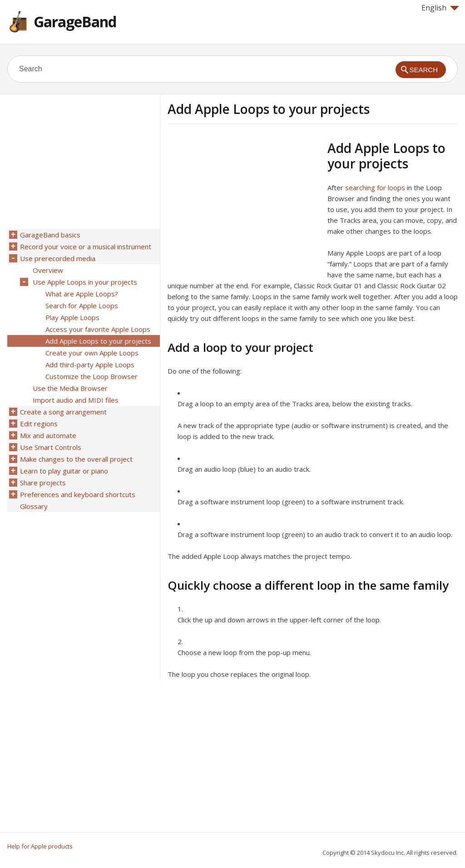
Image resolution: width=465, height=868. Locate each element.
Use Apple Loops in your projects (85, 282)
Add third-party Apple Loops (90, 365)
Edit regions (39, 424)
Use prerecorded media (58, 258)
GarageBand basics (50, 235)
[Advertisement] (244, 204)
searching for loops (375, 187)
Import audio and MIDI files (76, 400)
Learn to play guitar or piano (64, 471)
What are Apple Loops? (82, 294)
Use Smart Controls (51, 447)
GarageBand (75, 22)
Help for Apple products (40, 846)
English (440, 8)
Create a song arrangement (63, 412)
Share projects (43, 483)
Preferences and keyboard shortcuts (78, 494)
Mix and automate (48, 435)
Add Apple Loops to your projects (98, 341)
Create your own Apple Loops (92, 353)
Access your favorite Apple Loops (98, 329)
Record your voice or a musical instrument (86, 247)
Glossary (34, 506)
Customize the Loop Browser (92, 376)
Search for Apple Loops (82, 306)
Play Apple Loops (72, 317)
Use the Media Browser (70, 388)
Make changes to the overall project (76, 459)
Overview (48, 270)
